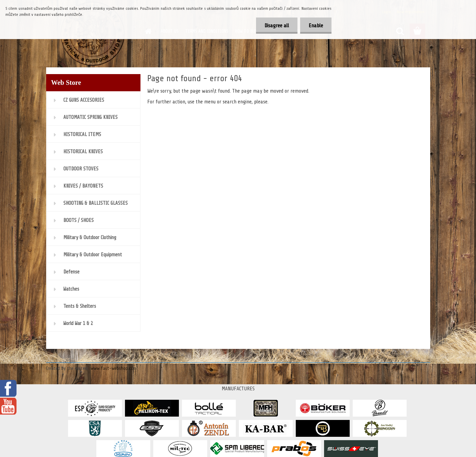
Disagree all (277, 26)
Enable (316, 26)
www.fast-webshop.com (114, 368)
